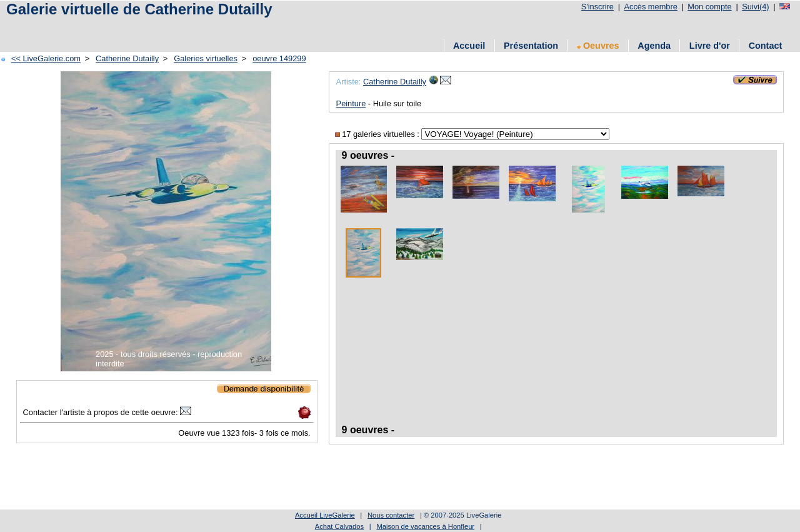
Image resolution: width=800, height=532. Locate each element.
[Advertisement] (231, 27)
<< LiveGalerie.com (46, 58)
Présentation (531, 46)
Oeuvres (598, 46)
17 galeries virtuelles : (378, 134)
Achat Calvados (339, 526)
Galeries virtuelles (206, 58)
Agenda (654, 46)
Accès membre (650, 7)
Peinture (351, 103)
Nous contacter (391, 515)
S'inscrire (597, 7)
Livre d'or (710, 46)
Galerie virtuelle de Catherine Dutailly (139, 9)
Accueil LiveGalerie (325, 515)
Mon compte (709, 7)
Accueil (469, 46)
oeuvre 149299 (279, 58)
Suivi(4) (755, 7)
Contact (766, 46)
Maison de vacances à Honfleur (425, 526)
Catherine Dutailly (127, 58)
